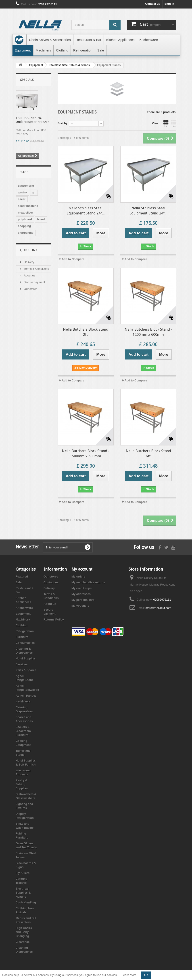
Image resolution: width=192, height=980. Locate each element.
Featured (22, 577)
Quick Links (30, 250)
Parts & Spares (26, 670)
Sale (19, 582)
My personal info (83, 600)
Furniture (22, 637)
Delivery (29, 262)
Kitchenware (24, 608)
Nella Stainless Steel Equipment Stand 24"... (86, 211)
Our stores (30, 289)
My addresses (81, 594)
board (41, 219)
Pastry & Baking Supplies (22, 784)
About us (29, 275)
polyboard (25, 219)
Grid (166, 124)
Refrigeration (25, 631)
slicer (22, 199)
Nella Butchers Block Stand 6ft (148, 453)
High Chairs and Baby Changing (24, 932)
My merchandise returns (88, 582)
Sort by (63, 123)
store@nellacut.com (158, 608)
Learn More (129, 975)
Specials (27, 80)
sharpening (26, 233)
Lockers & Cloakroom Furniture (23, 731)
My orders (78, 577)
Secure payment (34, 282)
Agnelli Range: (26, 696)
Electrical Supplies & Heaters (23, 893)
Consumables (25, 643)
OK (146, 975)
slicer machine (28, 206)
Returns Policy (54, 619)
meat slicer (25, 213)
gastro (22, 192)
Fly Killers (23, 873)
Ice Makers (23, 701)
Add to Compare (73, 259)
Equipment (23, 614)
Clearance (23, 942)
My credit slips (81, 588)
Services (22, 664)
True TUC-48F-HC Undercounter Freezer (32, 120)
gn (34, 192)
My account (82, 569)
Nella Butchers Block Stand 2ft (86, 332)
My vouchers (80, 606)
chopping (24, 226)
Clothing (22, 625)
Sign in (169, 4)
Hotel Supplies (26, 658)
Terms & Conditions (36, 269)
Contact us (153, 4)
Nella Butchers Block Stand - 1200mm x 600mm (148, 332)
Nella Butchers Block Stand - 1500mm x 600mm (86, 453)
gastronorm (26, 186)
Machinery (23, 619)
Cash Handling (26, 902)
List (174, 124)
